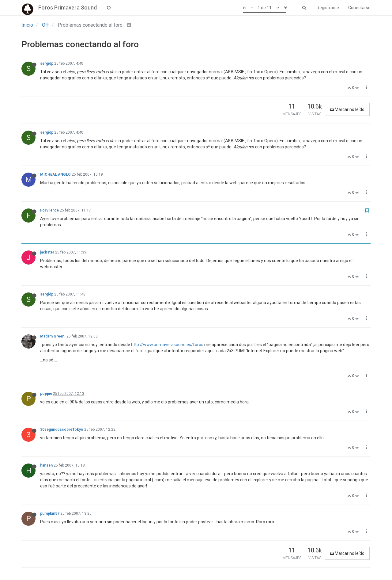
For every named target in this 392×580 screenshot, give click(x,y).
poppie (46, 394)
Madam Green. (53, 336)
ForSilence (49, 210)
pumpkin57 (50, 513)
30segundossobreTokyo (62, 429)
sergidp (47, 63)
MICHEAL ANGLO (55, 174)
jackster (47, 252)
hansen (46, 465)
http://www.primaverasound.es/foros (167, 345)
